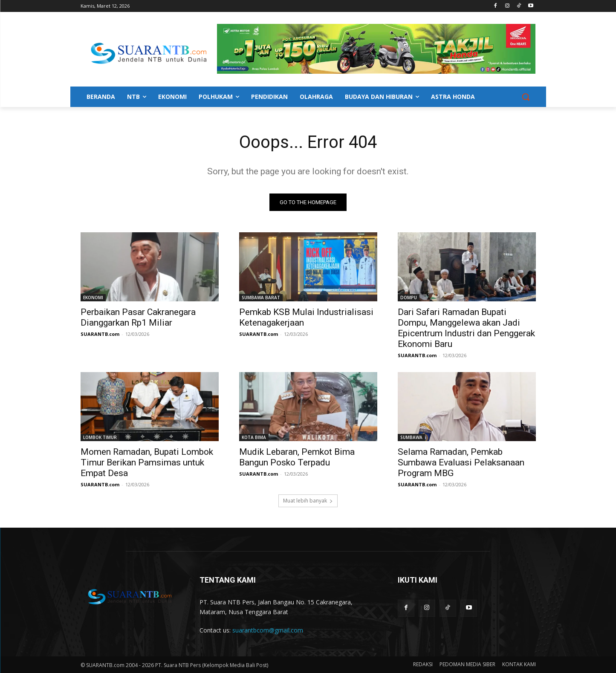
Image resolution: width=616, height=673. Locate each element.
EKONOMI (93, 298)
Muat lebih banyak (308, 501)
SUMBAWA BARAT (261, 298)
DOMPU (409, 298)
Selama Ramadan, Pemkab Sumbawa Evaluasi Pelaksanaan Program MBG (461, 462)
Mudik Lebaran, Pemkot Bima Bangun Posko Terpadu (297, 457)
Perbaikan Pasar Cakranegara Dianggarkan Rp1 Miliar (138, 317)
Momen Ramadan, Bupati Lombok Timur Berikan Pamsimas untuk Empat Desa (147, 462)
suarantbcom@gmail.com (268, 630)
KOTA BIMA (254, 437)
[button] (526, 97)
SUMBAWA (411, 437)
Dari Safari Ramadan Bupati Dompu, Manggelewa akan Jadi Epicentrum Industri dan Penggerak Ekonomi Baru (466, 328)
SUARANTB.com (100, 334)
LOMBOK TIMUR (100, 437)
